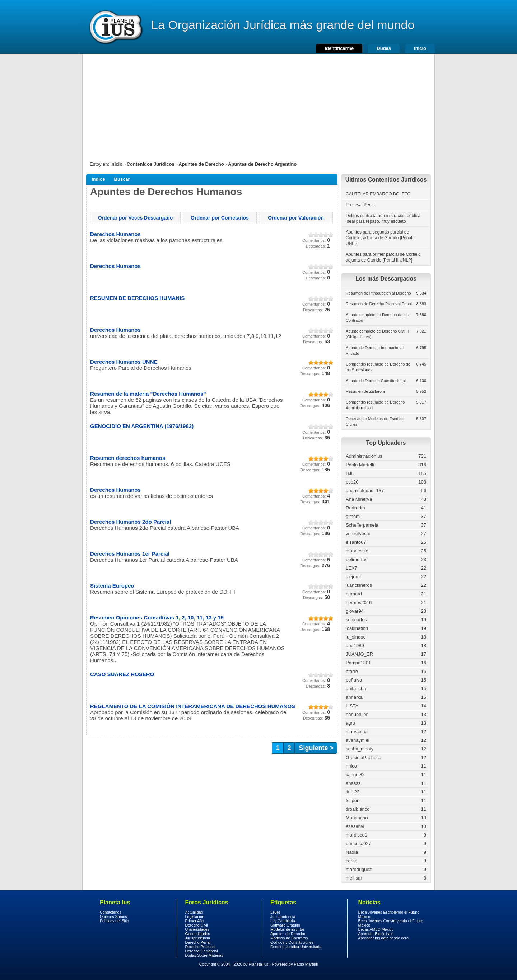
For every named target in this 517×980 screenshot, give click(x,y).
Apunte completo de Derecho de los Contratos (377, 317)
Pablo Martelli (360, 465)
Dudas (384, 48)
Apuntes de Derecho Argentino (262, 164)
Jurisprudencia (198, 938)
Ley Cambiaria (283, 921)
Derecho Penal (198, 942)
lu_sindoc (356, 637)
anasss (353, 783)
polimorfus (357, 559)
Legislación (195, 917)
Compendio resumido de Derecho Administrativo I (375, 405)
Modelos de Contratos (289, 938)
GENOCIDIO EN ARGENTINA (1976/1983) (142, 426)
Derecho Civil (197, 925)
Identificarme (339, 48)
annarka (354, 697)
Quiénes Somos (113, 917)
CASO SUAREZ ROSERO (122, 674)
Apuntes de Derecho (201, 164)
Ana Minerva (359, 499)
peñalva (354, 680)
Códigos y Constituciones (292, 942)
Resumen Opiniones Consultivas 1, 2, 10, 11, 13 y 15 (157, 618)
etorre (352, 671)
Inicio (420, 48)
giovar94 (355, 611)
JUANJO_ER (359, 654)
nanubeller (357, 714)
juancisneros (359, 585)
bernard (354, 594)
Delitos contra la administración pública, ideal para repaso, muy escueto (384, 218)
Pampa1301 (358, 663)
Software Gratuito (285, 925)
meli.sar (354, 878)
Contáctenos (111, 912)
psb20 (352, 482)
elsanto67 (356, 542)
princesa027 (358, 844)
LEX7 (351, 568)
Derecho (115, 27)
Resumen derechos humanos (128, 458)
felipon (353, 800)
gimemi (353, 516)
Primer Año (195, 921)
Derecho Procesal (201, 947)
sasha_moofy (360, 749)
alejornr (353, 577)
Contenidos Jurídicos (151, 164)
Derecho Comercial (202, 951)
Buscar (122, 179)
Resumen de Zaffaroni (365, 391)
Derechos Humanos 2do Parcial (131, 522)
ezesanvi (355, 826)
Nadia (352, 852)
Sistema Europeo (112, 586)
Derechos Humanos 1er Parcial (130, 554)
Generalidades (198, 934)
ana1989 (355, 646)
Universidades (197, 929)
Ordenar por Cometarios (220, 218)
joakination (357, 628)
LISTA (352, 706)
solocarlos (356, 620)
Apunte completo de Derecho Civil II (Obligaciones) (377, 334)
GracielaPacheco (364, 757)
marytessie (357, 551)
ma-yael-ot (357, 732)
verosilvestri (358, 534)
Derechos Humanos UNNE (124, 362)
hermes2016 (359, 602)
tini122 (353, 792)
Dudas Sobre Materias (204, 955)
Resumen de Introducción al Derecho (378, 293)
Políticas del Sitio (114, 921)
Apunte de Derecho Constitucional (376, 381)
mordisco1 (357, 835)
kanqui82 (355, 775)
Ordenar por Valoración (296, 218)
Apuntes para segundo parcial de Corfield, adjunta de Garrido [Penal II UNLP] (381, 238)
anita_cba (356, 689)
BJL (350, 473)
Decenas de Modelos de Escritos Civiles (375, 421)
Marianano (357, 818)
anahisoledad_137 (365, 491)
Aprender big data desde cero (383, 938)
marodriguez (359, 869)
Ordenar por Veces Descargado (136, 218)
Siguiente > (316, 748)
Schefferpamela (362, 525)
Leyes (275, 912)
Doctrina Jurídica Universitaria (296, 947)
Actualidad (194, 912)
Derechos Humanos (115, 234)
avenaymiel (358, 740)
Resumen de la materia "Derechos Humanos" (148, 394)
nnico (351, 766)
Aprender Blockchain (376, 934)
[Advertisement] (258, 104)
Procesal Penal (360, 205)
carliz (351, 861)
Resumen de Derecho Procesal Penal (379, 304)
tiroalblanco (358, 809)
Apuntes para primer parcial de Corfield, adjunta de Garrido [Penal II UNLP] (384, 257)
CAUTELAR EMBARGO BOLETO (378, 194)
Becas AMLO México (376, 929)
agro (350, 723)
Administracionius (364, 456)
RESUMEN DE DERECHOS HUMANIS (137, 298)
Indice (98, 179)
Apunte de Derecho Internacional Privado (375, 350)
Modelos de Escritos (288, 929)
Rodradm (355, 508)
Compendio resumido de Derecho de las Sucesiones (378, 367)
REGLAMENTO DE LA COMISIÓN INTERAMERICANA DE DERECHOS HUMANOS (193, 706)
